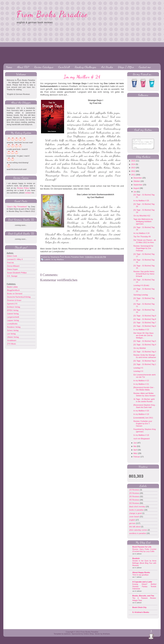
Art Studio (107, 67)
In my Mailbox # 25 (141, 203)
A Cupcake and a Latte (142, 584)
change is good (136, 516)
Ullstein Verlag (13, 337)
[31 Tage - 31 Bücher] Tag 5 (145, 344)
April (135, 452)
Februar (137, 459)
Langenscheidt (13, 317)
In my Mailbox (58, 259)
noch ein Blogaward (141, 441)
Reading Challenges (85, 67)
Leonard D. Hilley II (15, 259)
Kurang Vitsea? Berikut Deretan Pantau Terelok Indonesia (144, 589)
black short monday (137, 509)
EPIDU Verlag (13, 310)
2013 (133, 170)
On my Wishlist (139, 351)
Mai (135, 449)
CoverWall (64, 67)
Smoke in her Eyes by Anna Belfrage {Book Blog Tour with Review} (144, 566)
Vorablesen (12, 340)
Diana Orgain (12, 269)
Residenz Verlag (14, 327)
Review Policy (23, 188)
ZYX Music (11, 344)
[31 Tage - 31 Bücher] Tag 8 (145, 322)
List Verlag (11, 334)
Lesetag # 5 (138, 370)
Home (9, 67)
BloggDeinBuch (13, 290)
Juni (135, 445)
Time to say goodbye (140, 577)
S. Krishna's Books (141, 615)
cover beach (134, 519)
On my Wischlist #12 (142, 218)
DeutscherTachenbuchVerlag (19, 297)
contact (28, 193)
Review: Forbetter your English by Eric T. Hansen (143, 426)
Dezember (138, 180)
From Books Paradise (52, 14)
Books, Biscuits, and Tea (143, 598)
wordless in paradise (138, 536)
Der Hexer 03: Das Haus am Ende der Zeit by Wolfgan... (143, 338)
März (135, 456)
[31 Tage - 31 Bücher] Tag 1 (145, 367)
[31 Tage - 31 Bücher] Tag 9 (145, 318)
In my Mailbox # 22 (141, 383)
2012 (133, 174)
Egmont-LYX (12, 304)
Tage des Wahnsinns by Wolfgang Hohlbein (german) (143, 224)
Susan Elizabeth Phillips (17, 273)
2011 (133, 177)
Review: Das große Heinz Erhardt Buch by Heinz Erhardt (144, 276)
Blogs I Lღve (126, 67)
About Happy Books (141, 575)
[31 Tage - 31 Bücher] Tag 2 (145, 363)
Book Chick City (139, 610)
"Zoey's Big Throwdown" (17, 207)
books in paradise (137, 512)
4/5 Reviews (134, 502)
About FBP (23, 67)
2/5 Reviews (134, 496)
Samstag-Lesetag (141, 297)
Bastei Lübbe (12, 287)
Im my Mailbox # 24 (82, 77)
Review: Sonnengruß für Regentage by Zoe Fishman (143, 251)
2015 (133, 163)
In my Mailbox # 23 (141, 332)
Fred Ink (10, 263)
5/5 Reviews (134, 506)
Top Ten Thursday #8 (142, 239)
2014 (133, 167)
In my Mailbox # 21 (141, 387)
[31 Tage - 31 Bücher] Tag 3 (145, 354)
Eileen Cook (12, 256)
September (138, 187)
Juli (135, 194)
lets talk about (135, 529)
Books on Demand (15, 294)
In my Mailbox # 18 (141, 438)
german (133, 526)
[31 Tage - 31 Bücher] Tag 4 (145, 347)
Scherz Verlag (13, 330)
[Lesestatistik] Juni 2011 (143, 420)
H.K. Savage (12, 276)
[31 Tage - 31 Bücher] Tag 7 (145, 325)
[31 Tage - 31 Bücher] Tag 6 (145, 329)
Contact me (145, 67)
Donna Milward (13, 266)
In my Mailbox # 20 (141, 413)
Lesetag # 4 (138, 374)
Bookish (136, 561)
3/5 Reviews (134, 499)
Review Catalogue (44, 67)
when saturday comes (138, 532)
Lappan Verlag (13, 320)
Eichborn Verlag (14, 307)
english (132, 522)
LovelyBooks (12, 324)
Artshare (106, 636)
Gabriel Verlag (13, 314)
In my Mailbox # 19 (141, 417)
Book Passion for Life (142, 549)
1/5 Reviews (134, 492)
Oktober (137, 184)
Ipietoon (67, 636)
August (136, 191)
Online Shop (89, 636)
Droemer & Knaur (14, 300)
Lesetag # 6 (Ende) (141, 288)
